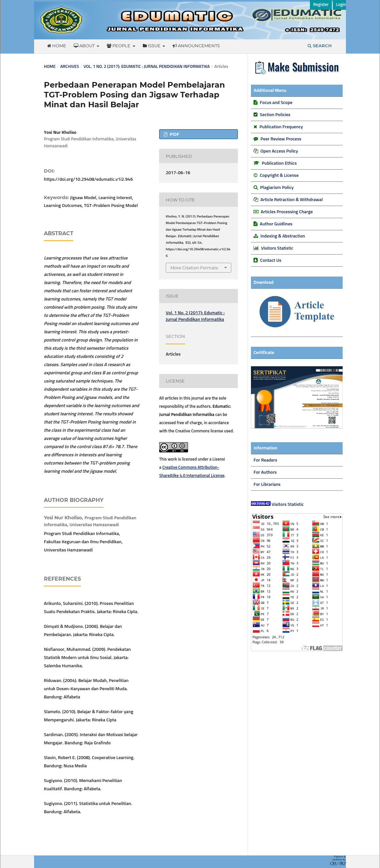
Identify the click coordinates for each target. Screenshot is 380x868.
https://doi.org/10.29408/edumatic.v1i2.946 (88, 179)
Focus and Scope (276, 103)
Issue (152, 46)
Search (320, 46)
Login (341, 5)
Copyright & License (279, 176)
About (85, 46)
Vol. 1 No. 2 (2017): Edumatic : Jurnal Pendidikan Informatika (147, 67)
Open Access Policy (279, 151)
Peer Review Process (281, 139)
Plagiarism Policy (277, 188)
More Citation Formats (194, 268)
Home (57, 46)
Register (321, 5)
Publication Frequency (281, 127)
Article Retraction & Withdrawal (292, 200)
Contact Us (271, 260)
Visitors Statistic (277, 248)
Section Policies (275, 115)
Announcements (196, 46)
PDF (174, 134)
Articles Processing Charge (286, 212)
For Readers (265, 460)
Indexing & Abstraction (283, 236)
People (119, 46)
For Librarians (267, 485)
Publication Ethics (279, 163)
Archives (70, 67)
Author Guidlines (276, 224)
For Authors (265, 472)
